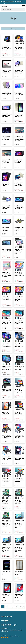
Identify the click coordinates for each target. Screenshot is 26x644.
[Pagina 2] (6, 607)
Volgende (21, 607)
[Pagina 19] (16, 607)
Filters (13, 29)
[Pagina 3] (9, 607)
